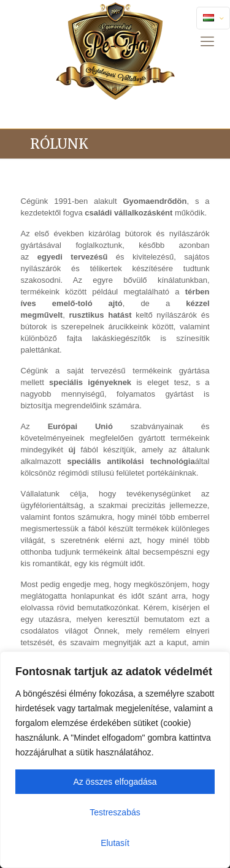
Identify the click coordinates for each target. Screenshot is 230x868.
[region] (115, 760)
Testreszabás (115, 812)
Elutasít (115, 843)
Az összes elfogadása (115, 782)
